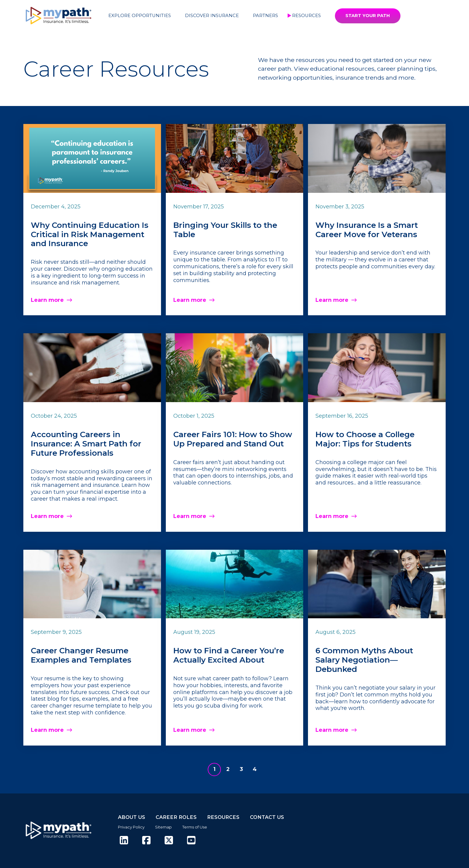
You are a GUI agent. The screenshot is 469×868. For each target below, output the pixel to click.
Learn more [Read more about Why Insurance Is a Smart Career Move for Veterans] (332, 300)
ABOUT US (132, 817)
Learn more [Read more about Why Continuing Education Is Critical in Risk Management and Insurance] (47, 300)
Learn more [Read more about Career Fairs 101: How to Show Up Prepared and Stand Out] (190, 516)
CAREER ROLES (176, 817)
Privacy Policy (131, 827)
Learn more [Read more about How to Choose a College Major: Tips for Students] (332, 516)
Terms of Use (195, 827)
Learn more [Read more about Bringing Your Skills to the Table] (190, 300)
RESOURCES (223, 817)
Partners (265, 16)
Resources (306, 16)
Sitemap (163, 827)
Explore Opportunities (140, 16)
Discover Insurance (212, 16)
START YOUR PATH (368, 16)
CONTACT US (267, 817)
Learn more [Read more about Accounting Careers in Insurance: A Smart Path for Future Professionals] (47, 516)
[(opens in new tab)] (124, 841)
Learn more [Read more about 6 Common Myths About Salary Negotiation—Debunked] (332, 730)
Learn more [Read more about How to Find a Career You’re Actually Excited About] (190, 730)
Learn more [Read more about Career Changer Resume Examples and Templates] (47, 730)
